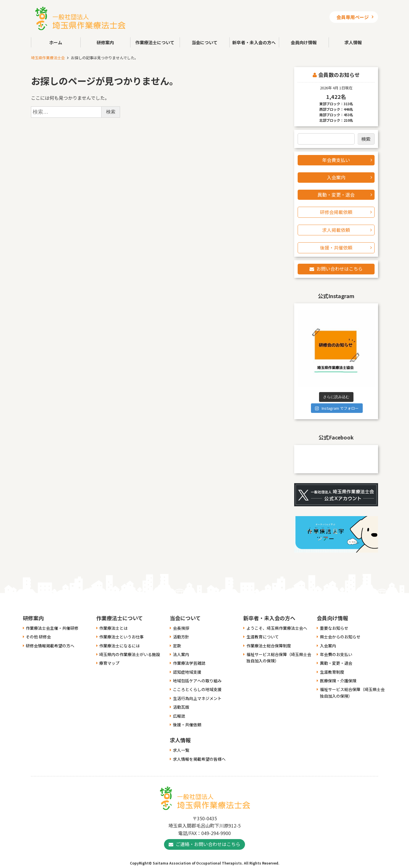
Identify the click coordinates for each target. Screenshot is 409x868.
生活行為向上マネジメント (197, 698)
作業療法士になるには (119, 646)
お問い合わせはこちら (340, 269)
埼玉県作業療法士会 (48, 58)
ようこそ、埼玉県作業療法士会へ (277, 628)
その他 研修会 (38, 637)
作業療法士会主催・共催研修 (52, 628)
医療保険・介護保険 (338, 681)
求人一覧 (181, 750)
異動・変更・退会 (336, 195)
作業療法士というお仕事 (121, 637)
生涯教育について (263, 637)
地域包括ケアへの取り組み (197, 681)
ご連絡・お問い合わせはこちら (208, 844)
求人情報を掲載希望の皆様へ (199, 759)
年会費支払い (336, 160)
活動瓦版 (181, 707)
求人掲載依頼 (336, 230)
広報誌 (179, 716)
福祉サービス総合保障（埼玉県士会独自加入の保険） (279, 658)
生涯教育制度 (332, 672)
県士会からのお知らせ (340, 637)
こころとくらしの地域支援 (197, 689)
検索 (366, 139)
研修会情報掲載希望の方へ (50, 646)
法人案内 (181, 654)
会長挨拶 (181, 628)
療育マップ (109, 663)
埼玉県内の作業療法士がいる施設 (130, 654)
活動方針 (181, 637)
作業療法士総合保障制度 (269, 646)
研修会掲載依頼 (336, 212)
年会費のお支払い (336, 654)
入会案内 (336, 177)
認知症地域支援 (187, 672)
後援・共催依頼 (336, 248)
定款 (177, 646)
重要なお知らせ (334, 628)
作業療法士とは (113, 628)
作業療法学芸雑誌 (189, 663)
